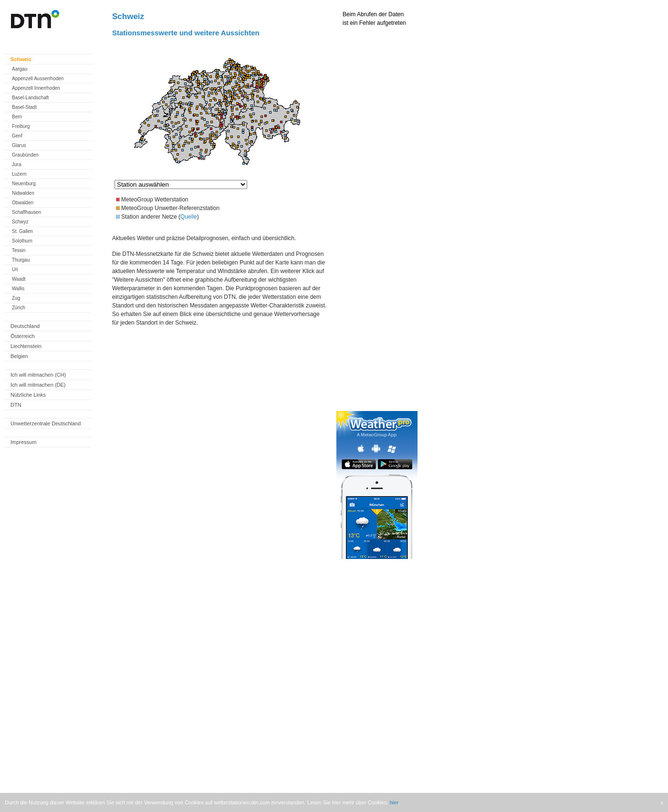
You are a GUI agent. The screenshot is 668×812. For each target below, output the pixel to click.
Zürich (19, 308)
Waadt (19, 279)
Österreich (23, 336)
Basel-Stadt (24, 107)
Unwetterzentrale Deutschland (46, 423)
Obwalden (23, 203)
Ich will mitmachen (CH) (38, 375)
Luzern (19, 174)
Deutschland (25, 326)
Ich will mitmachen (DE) (38, 385)
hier (394, 802)
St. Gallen (22, 231)
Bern (17, 117)
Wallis (18, 289)
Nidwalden (23, 193)
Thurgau (21, 260)
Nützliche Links (28, 395)
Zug (16, 298)
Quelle (189, 217)
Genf (17, 136)
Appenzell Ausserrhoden (38, 79)
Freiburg (21, 126)
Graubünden (25, 155)
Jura (16, 164)
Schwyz (20, 222)
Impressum (23, 442)
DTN (16, 405)
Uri (15, 269)
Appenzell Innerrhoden (36, 88)
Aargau (20, 69)
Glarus (19, 145)
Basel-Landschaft (30, 98)
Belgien (19, 356)
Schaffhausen (26, 212)
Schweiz (21, 59)
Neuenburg (24, 184)
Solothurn (22, 241)
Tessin (19, 250)
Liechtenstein (26, 346)
